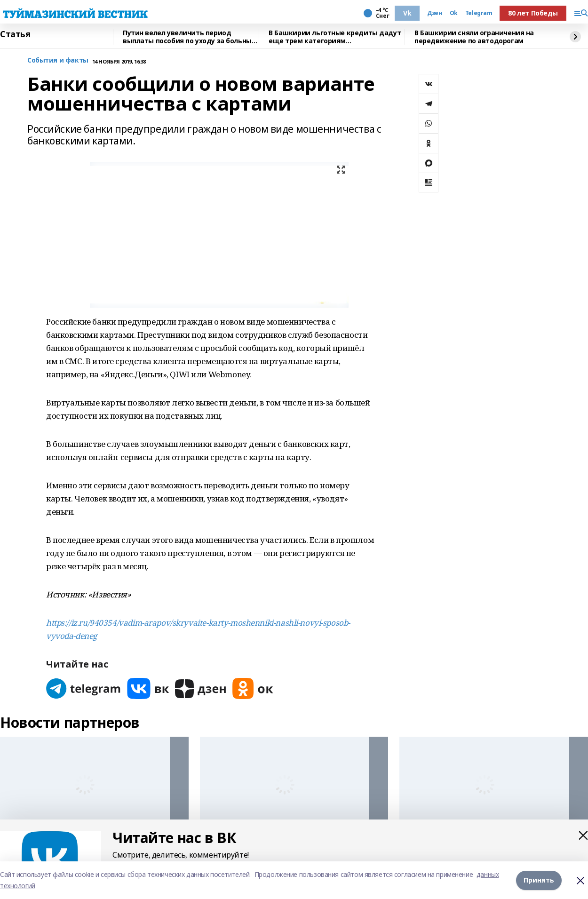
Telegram (479, 13)
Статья (15, 34)
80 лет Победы (533, 13)
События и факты (58, 60)
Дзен (434, 13)
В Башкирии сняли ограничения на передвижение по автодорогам (474, 37)
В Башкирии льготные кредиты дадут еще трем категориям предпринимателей (335, 37)
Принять (539, 880)
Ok (454, 13)
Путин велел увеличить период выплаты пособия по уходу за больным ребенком (190, 37)
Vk (407, 13)
